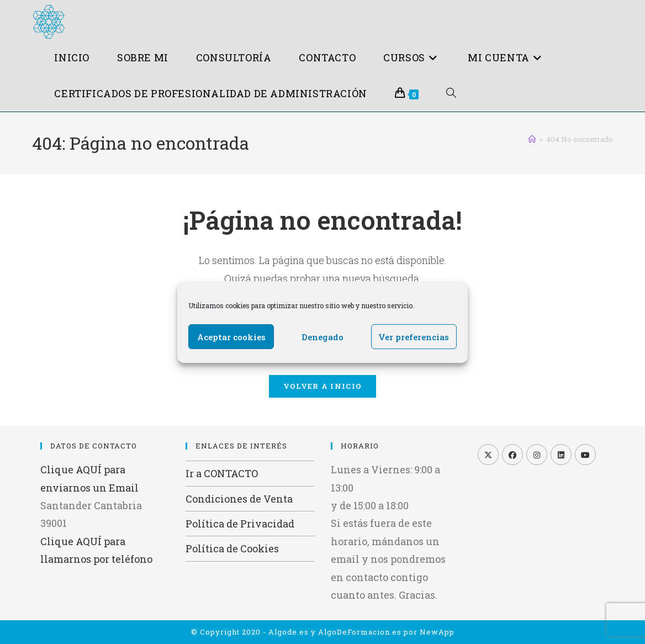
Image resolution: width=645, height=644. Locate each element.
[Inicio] (532, 139)
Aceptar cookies (231, 337)
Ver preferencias (414, 337)
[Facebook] (512, 455)
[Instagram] (537, 455)
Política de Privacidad (240, 524)
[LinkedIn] (561, 455)
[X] (488, 455)
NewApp (437, 632)
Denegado (322, 337)
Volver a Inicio (323, 386)
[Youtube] (585, 455)
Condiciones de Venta (239, 499)
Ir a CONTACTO (222, 473)
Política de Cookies (232, 548)
